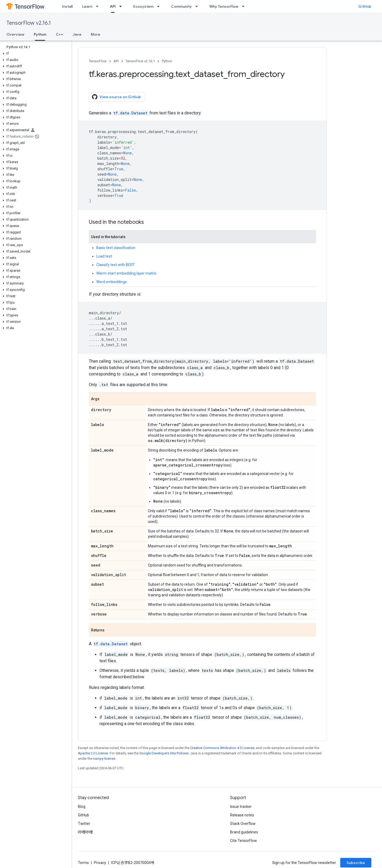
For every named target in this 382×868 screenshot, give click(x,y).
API (116, 61)
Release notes (242, 815)
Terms (83, 863)
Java (77, 34)
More (95, 34)
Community (181, 6)
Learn (87, 6)
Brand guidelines (244, 832)
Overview (15, 34)
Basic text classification (116, 248)
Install (67, 6)
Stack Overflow (243, 824)
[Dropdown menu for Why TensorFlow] (245, 6)
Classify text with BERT (116, 265)
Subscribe (356, 863)
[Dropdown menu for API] (122, 6)
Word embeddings (112, 282)
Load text (104, 256)
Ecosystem (143, 6)
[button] (35, 53)
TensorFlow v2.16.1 (29, 23)
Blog (82, 807)
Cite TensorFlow (244, 841)
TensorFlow (98, 61)
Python (167, 61)
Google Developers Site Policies (164, 753)
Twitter (84, 824)
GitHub (365, 6)
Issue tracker (241, 807)
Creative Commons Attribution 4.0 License (222, 748)
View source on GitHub (117, 97)
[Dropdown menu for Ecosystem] (160, 6)
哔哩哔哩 (85, 832)
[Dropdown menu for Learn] (99, 6)
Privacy (100, 863)
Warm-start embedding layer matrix (126, 273)
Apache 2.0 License (93, 753)
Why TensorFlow (224, 6)
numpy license (104, 759)
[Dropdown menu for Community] (198, 6)
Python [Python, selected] (40, 34)
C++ (59, 34)
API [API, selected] (113, 6)
